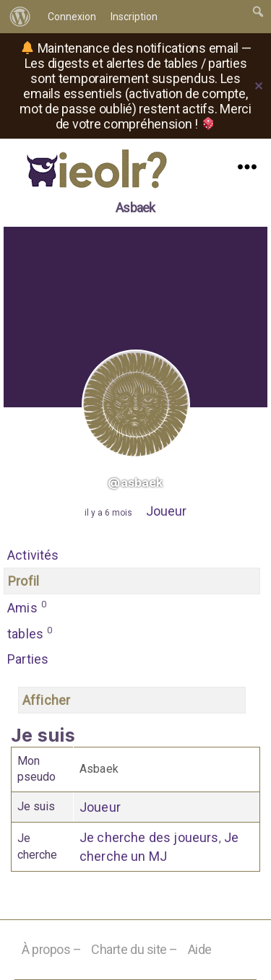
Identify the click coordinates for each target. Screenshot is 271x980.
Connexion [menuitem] (72, 17)
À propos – (52, 949)
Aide (200, 949)
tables (30, 633)
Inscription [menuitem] (134, 17)
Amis (27, 607)
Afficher (46, 700)
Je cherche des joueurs (149, 837)
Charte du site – (134, 949)
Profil (23, 581)
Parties (28, 659)
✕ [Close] (259, 86)
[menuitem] (20, 17)
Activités (33, 555)
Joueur (166, 511)
